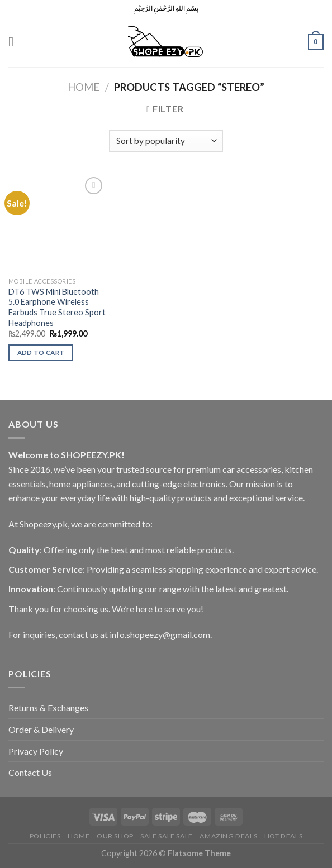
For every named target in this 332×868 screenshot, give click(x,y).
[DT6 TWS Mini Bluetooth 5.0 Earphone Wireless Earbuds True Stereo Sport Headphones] (57, 223)
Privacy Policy (36, 751)
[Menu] (15, 42)
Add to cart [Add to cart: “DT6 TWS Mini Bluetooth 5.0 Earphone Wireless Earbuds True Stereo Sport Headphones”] (41, 353)
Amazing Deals (228, 836)
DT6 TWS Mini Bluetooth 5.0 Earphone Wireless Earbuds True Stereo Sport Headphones (57, 307)
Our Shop (115, 836)
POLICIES (45, 836)
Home (84, 87)
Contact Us (30, 772)
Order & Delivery (41, 729)
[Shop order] (166, 141)
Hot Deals (284, 836)
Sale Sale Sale (167, 836)
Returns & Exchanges (48, 708)
